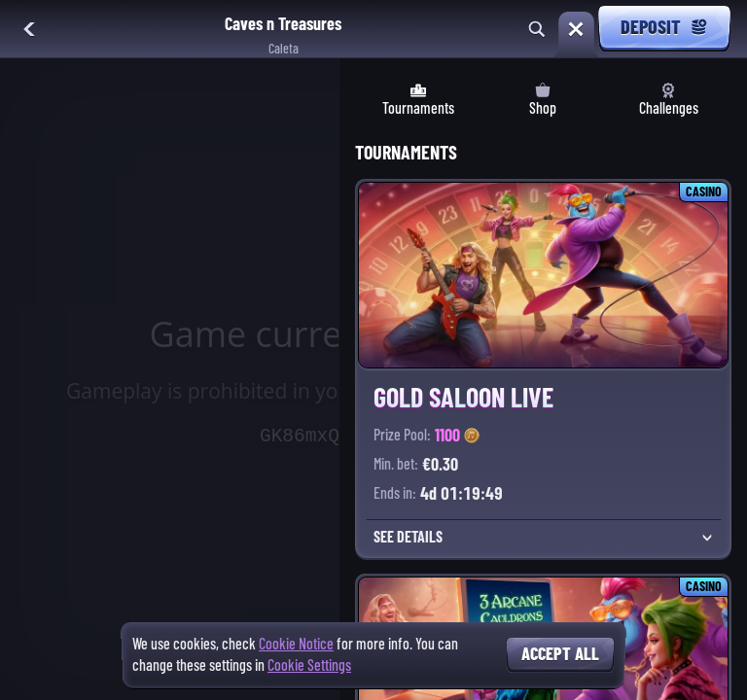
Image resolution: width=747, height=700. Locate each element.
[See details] (707, 538)
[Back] (29, 29)
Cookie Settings (309, 666)
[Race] (576, 29)
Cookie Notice (296, 644)
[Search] (537, 29)
